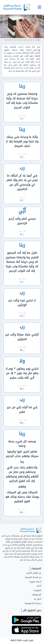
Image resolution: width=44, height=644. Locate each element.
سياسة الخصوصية (33, 603)
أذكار (39, 586)
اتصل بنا (38, 599)
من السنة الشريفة (33, 577)
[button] (38, 40)
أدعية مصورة (35, 582)
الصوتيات (37, 590)
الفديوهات (36, 595)
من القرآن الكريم (34, 573)
